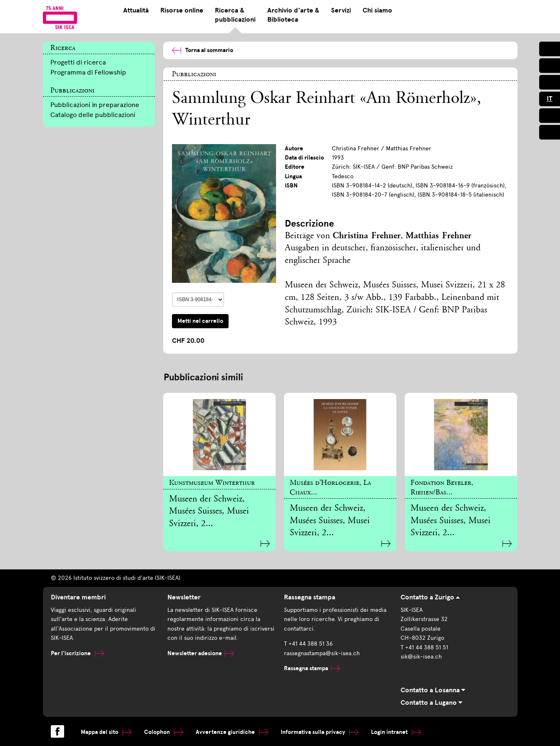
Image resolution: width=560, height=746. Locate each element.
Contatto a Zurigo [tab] (430, 597)
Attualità (136, 10)
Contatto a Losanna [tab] (433, 690)
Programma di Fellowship (88, 72)
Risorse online (182, 10)
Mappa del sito (106, 732)
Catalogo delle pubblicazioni (93, 115)
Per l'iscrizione (77, 653)
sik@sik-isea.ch (421, 657)
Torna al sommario (203, 50)
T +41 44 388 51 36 (308, 644)
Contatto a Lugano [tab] (431, 703)
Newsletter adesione (201, 653)
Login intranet (396, 732)
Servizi (341, 10)
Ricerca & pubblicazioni (235, 15)
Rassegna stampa (312, 668)
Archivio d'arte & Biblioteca (293, 15)
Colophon (164, 732)
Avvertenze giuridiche (232, 732)
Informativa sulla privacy (320, 732)
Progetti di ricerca (78, 62)
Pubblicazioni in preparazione (95, 105)
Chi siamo (377, 10)
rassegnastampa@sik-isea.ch (322, 653)
